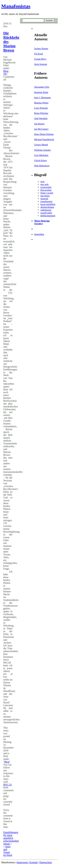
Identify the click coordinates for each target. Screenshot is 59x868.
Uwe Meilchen (41, 155)
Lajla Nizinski (41, 108)
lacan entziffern (48, 204)
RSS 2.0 (7, 785)
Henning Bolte (41, 92)
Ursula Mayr (40, 59)
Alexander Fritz (42, 87)
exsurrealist (46, 187)
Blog (6, 71)
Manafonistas (16, 6)
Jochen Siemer (41, 48)
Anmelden (39, 234)
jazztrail (44, 198)
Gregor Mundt (41, 145)
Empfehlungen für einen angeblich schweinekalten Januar (11, 838)
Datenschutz (46, 862)
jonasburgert (46, 201)
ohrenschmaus (47, 207)
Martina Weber (41, 103)
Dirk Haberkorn (42, 166)
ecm (42, 181)
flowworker (46, 190)
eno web (44, 184)
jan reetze (45, 196)
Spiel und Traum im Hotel (8, 851)
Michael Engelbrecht (44, 139)
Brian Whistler (41, 113)
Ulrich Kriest (40, 160)
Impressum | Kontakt (27, 862)
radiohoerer (46, 210)
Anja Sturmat (41, 64)
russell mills (46, 213)
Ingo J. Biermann (42, 97)
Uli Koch (39, 54)
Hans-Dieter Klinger (44, 134)
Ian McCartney (41, 129)
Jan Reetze (39, 124)
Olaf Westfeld (41, 118)
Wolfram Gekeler (42, 150)
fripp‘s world (47, 193)
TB (5, 74)
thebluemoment (48, 216)
